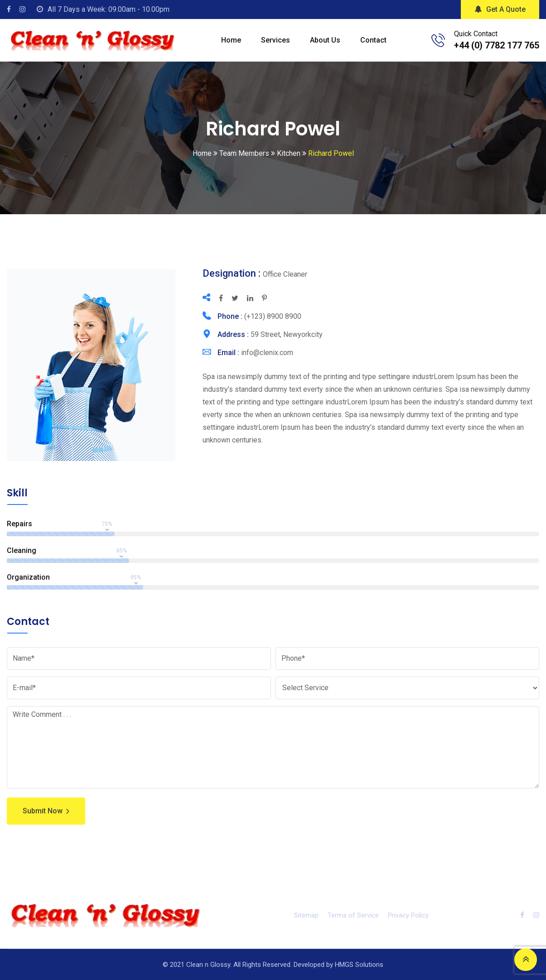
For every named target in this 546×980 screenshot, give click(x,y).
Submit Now (46, 811)
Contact (373, 40)
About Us (325, 40)
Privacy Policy (408, 915)
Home (231, 40)
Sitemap (306, 915)
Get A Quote (500, 9)
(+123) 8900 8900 (273, 316)
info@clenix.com (267, 353)
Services (275, 40)
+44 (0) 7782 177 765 (497, 45)
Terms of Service (353, 915)
